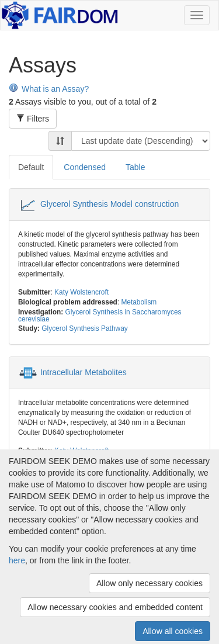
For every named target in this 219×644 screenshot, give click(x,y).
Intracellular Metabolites (84, 372)
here (17, 560)
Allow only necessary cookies (150, 583)
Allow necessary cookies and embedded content (115, 607)
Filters (33, 119)
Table (135, 167)
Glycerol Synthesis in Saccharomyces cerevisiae (100, 316)
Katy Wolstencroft (81, 292)
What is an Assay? (49, 89)
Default (31, 167)
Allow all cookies (173, 631)
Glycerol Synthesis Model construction (109, 204)
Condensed (85, 167)
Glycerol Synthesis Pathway (84, 328)
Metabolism (139, 302)
